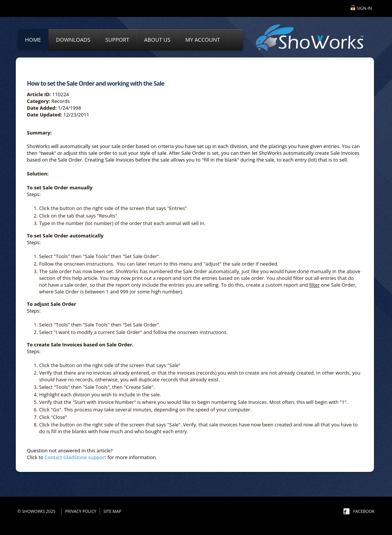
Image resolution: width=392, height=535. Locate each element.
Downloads (73, 40)
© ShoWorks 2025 (38, 511)
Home (33, 40)
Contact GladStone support (76, 457)
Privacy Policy (81, 511)
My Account (203, 40)
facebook (364, 511)
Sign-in (364, 8)
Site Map (112, 511)
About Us (157, 40)
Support (117, 40)
